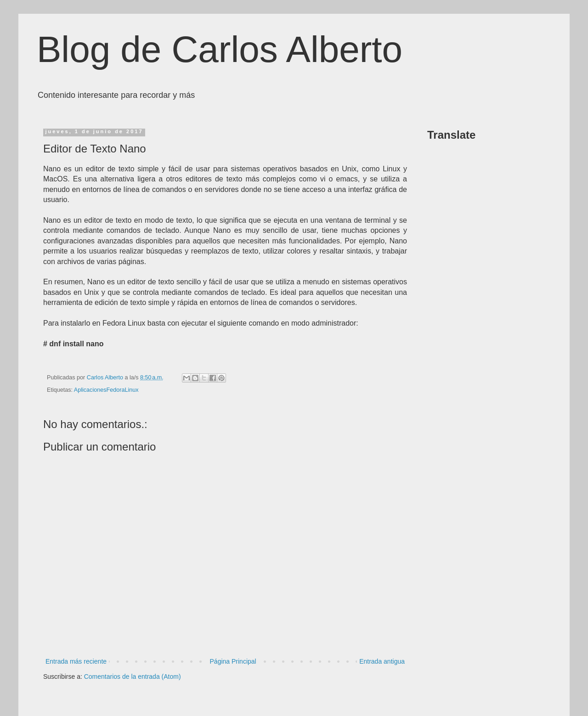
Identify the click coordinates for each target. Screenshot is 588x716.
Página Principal (233, 661)
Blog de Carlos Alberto (220, 49)
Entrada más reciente (76, 661)
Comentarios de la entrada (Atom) (133, 677)
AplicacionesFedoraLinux (106, 390)
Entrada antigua (382, 661)
